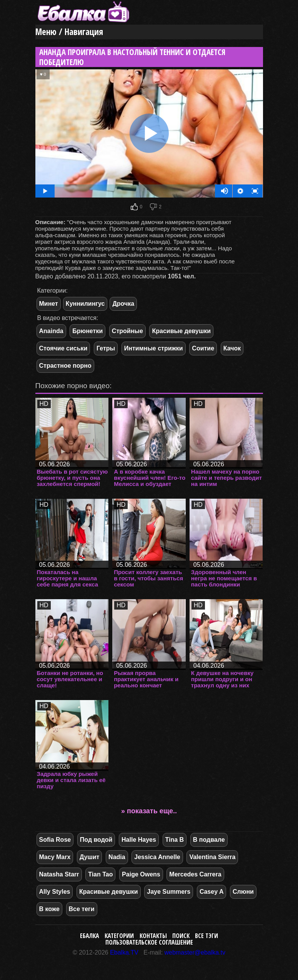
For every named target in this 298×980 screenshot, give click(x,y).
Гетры (106, 348)
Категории (119, 936)
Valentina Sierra (212, 857)
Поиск (181, 936)
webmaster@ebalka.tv (195, 952)
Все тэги (206, 936)
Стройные (127, 331)
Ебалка (90, 936)
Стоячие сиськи (63, 348)
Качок (232, 348)
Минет (49, 304)
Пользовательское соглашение (149, 942)
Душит (90, 857)
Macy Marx (55, 857)
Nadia (117, 857)
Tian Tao (100, 874)
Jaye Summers (169, 892)
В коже (49, 909)
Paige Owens (141, 874)
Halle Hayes (139, 840)
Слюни (243, 892)
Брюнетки (87, 331)
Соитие (203, 348)
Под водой (96, 840)
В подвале (209, 840)
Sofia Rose (55, 840)
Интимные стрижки (154, 348)
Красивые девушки (181, 331)
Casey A (212, 892)
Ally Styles (55, 892)
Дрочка (123, 304)
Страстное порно (65, 366)
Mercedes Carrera (195, 874)
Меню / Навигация (69, 32)
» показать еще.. (149, 811)
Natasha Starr (59, 874)
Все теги (82, 909)
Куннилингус (85, 304)
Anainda (51, 331)
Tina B (175, 840)
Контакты (153, 936)
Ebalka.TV (124, 952)
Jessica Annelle (157, 857)
